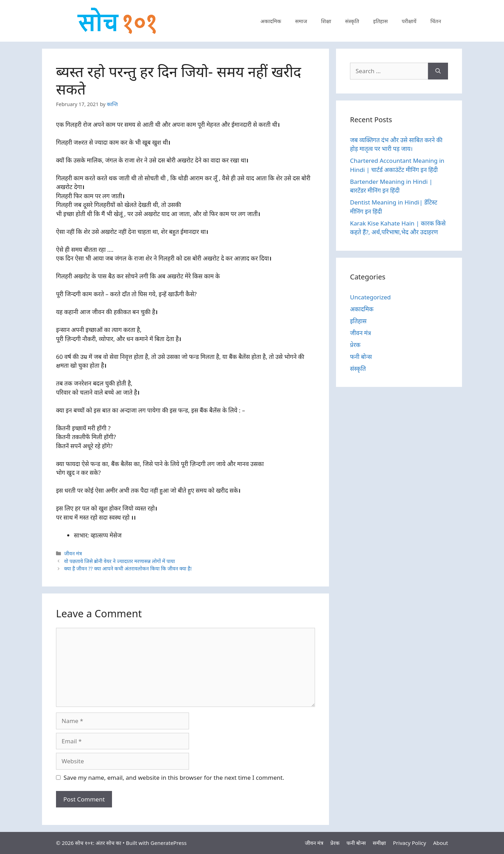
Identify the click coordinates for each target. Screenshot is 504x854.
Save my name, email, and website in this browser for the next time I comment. (174, 777)
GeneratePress (169, 843)
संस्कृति (352, 21)
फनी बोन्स (361, 357)
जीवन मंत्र (73, 553)
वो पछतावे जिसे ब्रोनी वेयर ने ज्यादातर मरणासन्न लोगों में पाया (120, 561)
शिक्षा (326, 21)
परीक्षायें (409, 21)
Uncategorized (370, 297)
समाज (301, 21)
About (440, 843)
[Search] (438, 71)
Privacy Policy (410, 843)
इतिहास (380, 21)
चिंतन (436, 21)
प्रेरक (355, 345)
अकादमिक (271, 21)
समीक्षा (379, 843)
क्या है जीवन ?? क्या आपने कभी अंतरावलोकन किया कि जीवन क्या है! (128, 568)
